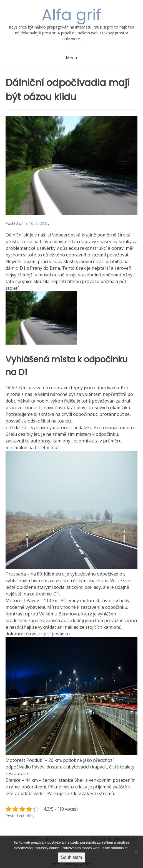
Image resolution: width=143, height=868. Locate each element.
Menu (71, 58)
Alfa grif (71, 15)
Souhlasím (72, 857)
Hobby (29, 816)
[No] (136, 852)
